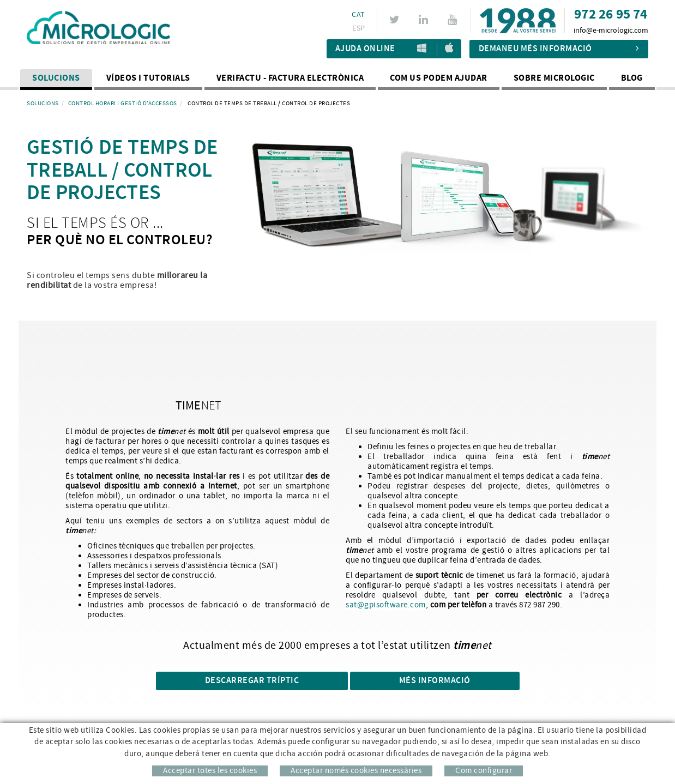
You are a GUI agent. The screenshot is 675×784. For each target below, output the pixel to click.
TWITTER (396, 20)
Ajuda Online (365, 49)
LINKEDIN (425, 20)
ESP (358, 28)
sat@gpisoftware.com (386, 605)
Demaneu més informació (559, 49)
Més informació (435, 681)
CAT (358, 15)
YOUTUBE (454, 20)
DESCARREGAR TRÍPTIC (252, 681)
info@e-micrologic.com (611, 31)
